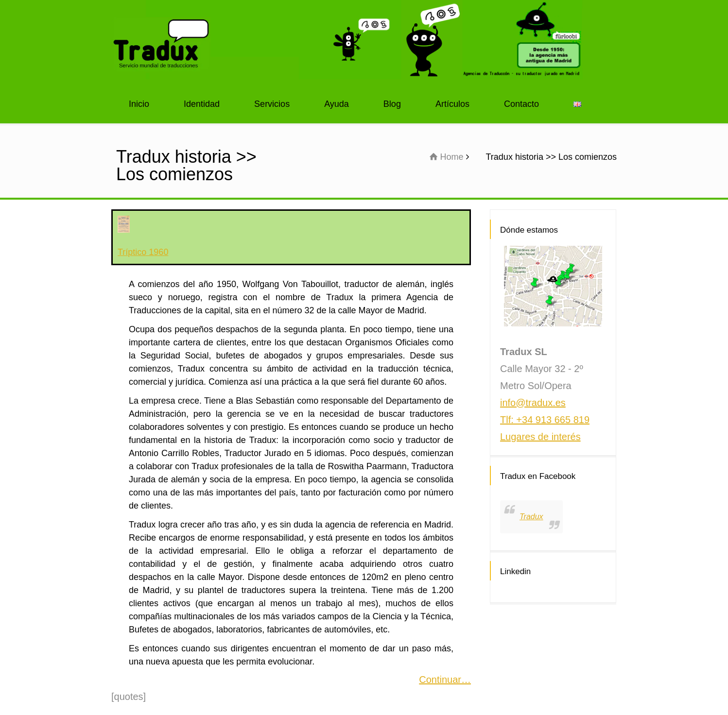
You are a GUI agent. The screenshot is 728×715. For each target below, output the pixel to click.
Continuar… (445, 680)
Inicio (139, 104)
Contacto (521, 104)
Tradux (531, 517)
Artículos (452, 104)
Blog (392, 104)
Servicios (272, 104)
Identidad (202, 104)
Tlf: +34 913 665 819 (545, 420)
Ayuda (337, 104)
